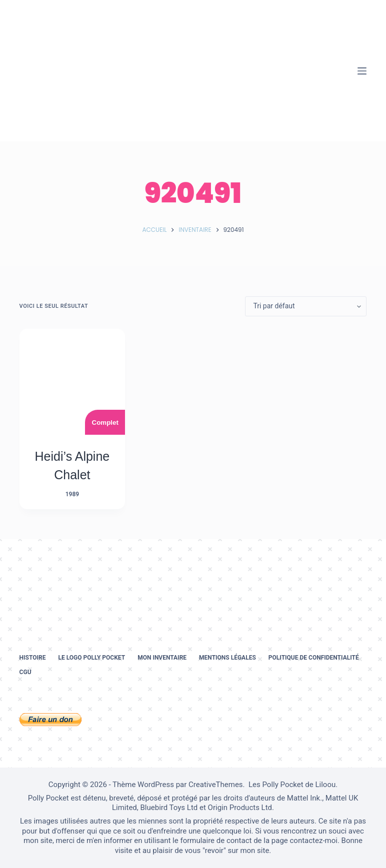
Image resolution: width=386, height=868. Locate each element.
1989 (72, 494)
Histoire (33, 658)
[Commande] (306, 306)
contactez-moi (314, 841)
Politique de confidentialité (314, 658)
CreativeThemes (216, 785)
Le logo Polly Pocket (91, 658)
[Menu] (362, 71)
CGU (25, 672)
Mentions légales (227, 658)
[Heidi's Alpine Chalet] (72, 382)
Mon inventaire (162, 658)
